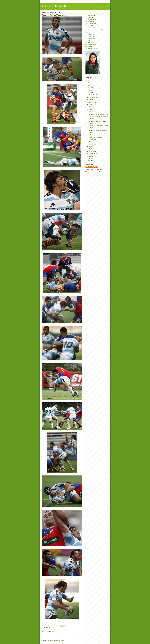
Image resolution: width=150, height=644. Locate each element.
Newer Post (45, 637)
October (92, 100)
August (92, 105)
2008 (89, 161)
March (91, 151)
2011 (89, 90)
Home (62, 637)
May (91, 146)
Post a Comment (47, 634)
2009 (89, 159)
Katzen (91, 112)
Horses (90, 28)
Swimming (91, 45)
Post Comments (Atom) (57, 641)
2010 (89, 92)
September (93, 102)
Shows (90, 40)
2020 (89, 80)
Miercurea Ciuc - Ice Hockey (97, 30)
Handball (91, 26)
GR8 (90, 135)
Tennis (90, 47)
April (91, 149)
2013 (89, 85)
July (91, 107)
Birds (90, 17)
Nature (90, 34)
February (92, 154)
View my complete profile (93, 172)
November (92, 97)
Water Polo (91, 49)
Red (90, 142)
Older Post (79, 637)
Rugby (48, 627)
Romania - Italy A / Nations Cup (98, 114)
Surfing (90, 42)
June (91, 109)
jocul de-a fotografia (55, 6)
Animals (91, 15)
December (92, 95)
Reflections (92, 144)
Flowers (90, 22)
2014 (89, 83)
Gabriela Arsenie (93, 167)
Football (91, 24)
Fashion (91, 19)
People (90, 36)
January (92, 156)
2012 (89, 88)
